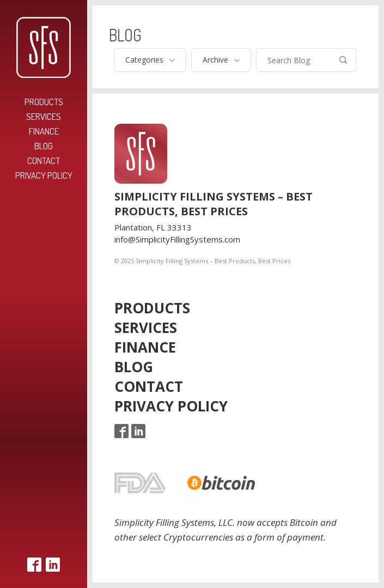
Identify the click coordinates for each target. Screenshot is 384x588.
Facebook (34, 565)
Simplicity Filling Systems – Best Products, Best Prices (44, 47)
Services (44, 116)
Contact (44, 160)
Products (44, 102)
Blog (44, 146)
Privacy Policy (44, 175)
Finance (44, 131)
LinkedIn (53, 565)
